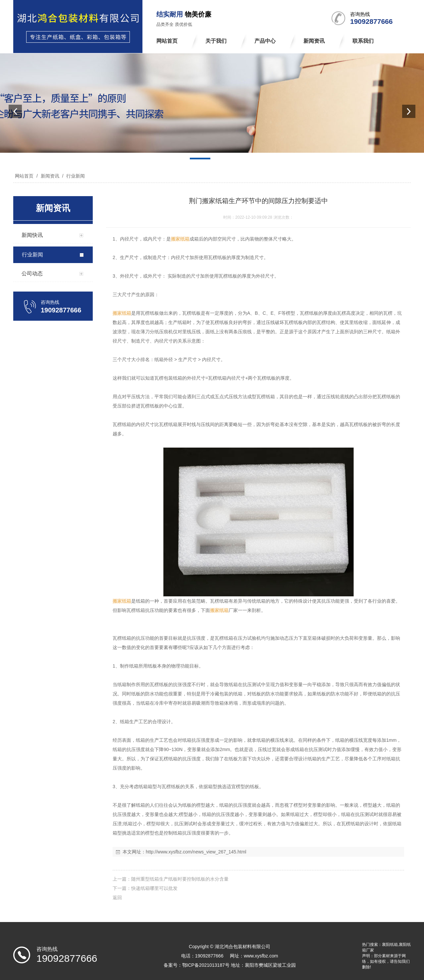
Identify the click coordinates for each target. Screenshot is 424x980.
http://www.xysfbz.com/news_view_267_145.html (196, 852)
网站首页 (24, 176)
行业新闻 (75, 176)
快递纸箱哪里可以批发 (154, 888)
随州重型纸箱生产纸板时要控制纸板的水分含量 (180, 879)
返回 (117, 898)
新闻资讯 (50, 176)
